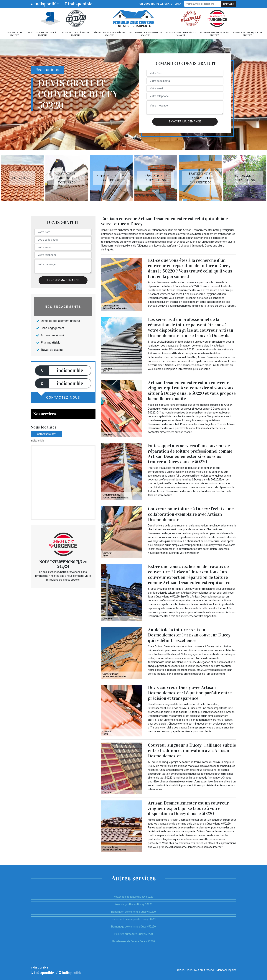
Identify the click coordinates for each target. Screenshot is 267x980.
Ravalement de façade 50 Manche (247, 34)
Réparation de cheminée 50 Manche (109, 34)
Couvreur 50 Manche (14, 34)
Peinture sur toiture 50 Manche (214, 34)
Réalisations (47, 70)
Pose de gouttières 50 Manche (76, 34)
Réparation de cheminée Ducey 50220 (133, 912)
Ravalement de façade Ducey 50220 (134, 941)
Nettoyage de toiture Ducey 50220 (134, 897)
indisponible (45, 4)
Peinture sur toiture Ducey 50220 (134, 934)
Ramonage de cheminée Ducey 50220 (133, 927)
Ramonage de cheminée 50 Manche (181, 34)
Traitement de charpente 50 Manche (145, 34)
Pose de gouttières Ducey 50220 (133, 904)
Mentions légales (226, 970)
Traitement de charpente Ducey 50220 (134, 919)
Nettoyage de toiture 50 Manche (43, 34)
